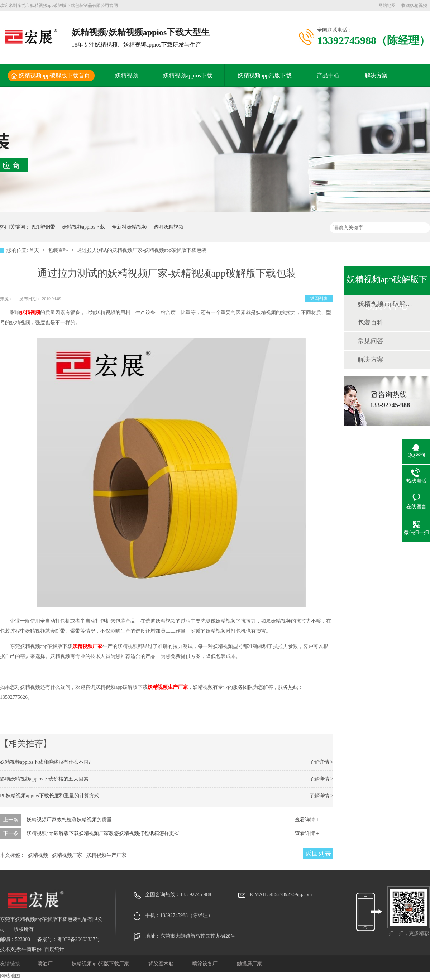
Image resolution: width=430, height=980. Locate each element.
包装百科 (59, 250)
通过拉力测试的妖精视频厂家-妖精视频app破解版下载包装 (142, 250)
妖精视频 (126, 75)
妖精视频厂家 (87, 646)
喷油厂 (46, 964)
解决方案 (376, 75)
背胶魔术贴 (162, 964)
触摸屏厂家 (249, 964)
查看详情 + (307, 820)
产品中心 (328, 75)
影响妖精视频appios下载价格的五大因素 (44, 779)
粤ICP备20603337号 (79, 939)
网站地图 (387, 5)
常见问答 (371, 341)
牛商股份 (32, 949)
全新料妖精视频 (129, 227)
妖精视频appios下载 (188, 75)
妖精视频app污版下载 (265, 75)
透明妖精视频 (168, 227)
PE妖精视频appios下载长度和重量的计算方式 (50, 796)
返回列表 (319, 298)
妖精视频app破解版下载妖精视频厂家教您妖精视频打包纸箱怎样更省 (103, 833)
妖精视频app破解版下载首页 (54, 75)
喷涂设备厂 (206, 964)
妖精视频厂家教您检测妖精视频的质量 (69, 820)
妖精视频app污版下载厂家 (101, 964)
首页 (35, 250)
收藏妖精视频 (414, 5)
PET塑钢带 (44, 227)
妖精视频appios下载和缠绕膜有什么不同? (45, 762)
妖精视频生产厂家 (168, 687)
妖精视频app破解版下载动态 (387, 304)
